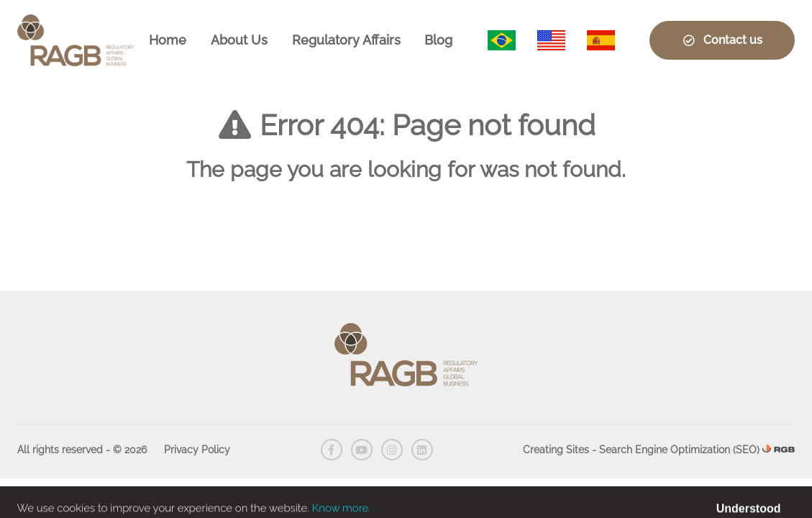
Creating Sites (556, 450)
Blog (438, 40)
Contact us (722, 40)
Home (168, 40)
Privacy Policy (197, 450)
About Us (239, 40)
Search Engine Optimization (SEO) (679, 450)
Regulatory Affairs (346, 40)
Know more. (341, 512)
